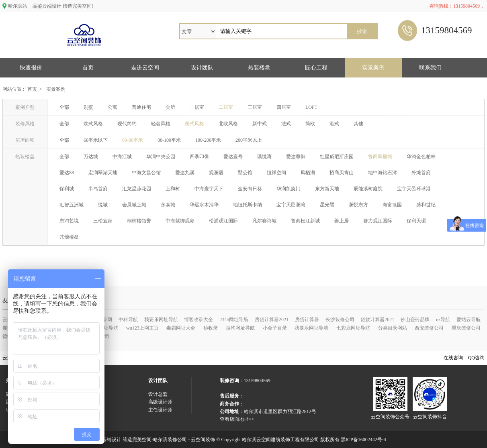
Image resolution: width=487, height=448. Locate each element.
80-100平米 (169, 140)
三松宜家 (103, 221)
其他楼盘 (69, 237)
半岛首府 (98, 189)
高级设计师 (160, 402)
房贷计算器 (307, 320)
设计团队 (202, 68)
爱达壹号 (233, 157)
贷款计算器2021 (377, 320)
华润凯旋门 (289, 189)
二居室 (226, 107)
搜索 (362, 31)
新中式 (260, 124)
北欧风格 (228, 124)
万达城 (91, 157)
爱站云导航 (469, 320)
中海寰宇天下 (209, 189)
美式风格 (194, 124)
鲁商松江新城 (305, 221)
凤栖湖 (308, 173)
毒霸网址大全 (181, 328)
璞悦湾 (264, 157)
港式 (334, 124)
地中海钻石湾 (383, 173)
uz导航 (443, 320)
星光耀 (327, 205)
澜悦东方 (358, 205)
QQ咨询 (476, 358)
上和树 (173, 189)
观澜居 (216, 173)
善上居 (342, 221)
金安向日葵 (250, 189)
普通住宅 (141, 107)
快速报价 (31, 68)
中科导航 (128, 320)
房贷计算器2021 (272, 320)
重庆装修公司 (466, 328)
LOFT (311, 107)
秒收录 (211, 328)
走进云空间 (145, 68)
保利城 (67, 189)
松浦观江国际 (223, 221)
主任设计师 (160, 410)
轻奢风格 (161, 124)
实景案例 (373, 68)
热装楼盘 (259, 68)
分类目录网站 (393, 328)
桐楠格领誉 (139, 221)
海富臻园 (392, 205)
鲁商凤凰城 (380, 157)
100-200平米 (208, 140)
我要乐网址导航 (161, 320)
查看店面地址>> (237, 419)
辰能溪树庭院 (368, 189)
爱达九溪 (185, 173)
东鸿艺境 (69, 221)
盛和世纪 (426, 205)
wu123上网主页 (142, 328)
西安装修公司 (429, 328)
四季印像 (199, 157)
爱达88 (67, 173)
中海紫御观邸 (180, 221)
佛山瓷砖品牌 (415, 320)
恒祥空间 (276, 173)
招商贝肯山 (342, 173)
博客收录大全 (198, 320)
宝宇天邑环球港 (414, 189)
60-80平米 (133, 140)
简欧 (310, 124)
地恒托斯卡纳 (248, 205)
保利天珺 (416, 221)
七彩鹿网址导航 (353, 328)
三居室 (255, 107)
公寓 (113, 107)
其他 (358, 124)
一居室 (197, 107)
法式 (286, 124)
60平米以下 (96, 140)
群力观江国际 (378, 221)
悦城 (103, 205)
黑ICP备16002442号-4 (363, 440)
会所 (170, 107)
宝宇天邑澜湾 (291, 205)
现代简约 (127, 124)
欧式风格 (93, 124)
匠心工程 (316, 68)
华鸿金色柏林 (421, 157)
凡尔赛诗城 (264, 221)
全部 (64, 107)
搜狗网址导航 (240, 328)
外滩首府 (421, 173)
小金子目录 (275, 328)
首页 (88, 68)
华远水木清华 (204, 205)
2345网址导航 (234, 320)
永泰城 (168, 205)
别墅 (88, 107)
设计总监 (158, 394)
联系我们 (430, 68)
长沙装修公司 (340, 320)
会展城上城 (134, 205)
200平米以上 (249, 140)
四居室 (284, 107)
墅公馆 (245, 173)
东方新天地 (327, 189)
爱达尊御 (296, 157)
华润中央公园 (161, 157)
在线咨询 (453, 358)
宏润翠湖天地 (103, 173)
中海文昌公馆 (146, 173)
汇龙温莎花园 (137, 189)
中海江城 (122, 157)
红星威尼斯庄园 (337, 157)
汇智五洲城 (72, 205)
